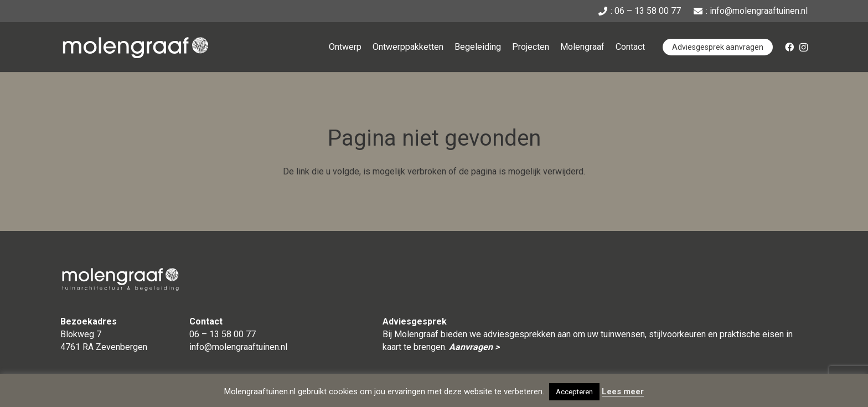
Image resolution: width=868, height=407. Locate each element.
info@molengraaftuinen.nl (238, 347)
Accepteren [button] (574, 392)
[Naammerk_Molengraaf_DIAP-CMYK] (136, 47)
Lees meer (623, 391)
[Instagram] (804, 48)
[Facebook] (789, 47)
